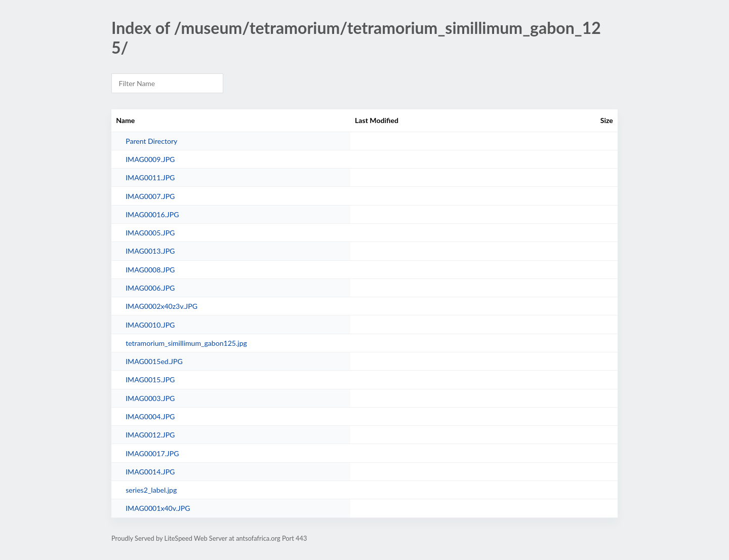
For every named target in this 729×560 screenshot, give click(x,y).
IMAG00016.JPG (152, 214)
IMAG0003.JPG (150, 398)
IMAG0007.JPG (150, 196)
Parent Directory (151, 141)
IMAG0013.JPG (150, 251)
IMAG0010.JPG (150, 325)
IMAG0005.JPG (150, 233)
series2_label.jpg (151, 490)
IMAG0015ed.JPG (154, 361)
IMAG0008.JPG (150, 270)
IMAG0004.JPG (150, 416)
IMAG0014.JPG (150, 472)
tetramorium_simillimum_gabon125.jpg (186, 343)
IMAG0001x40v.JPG (158, 508)
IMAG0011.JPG (150, 177)
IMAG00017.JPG (152, 453)
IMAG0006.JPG (150, 288)
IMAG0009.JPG (150, 159)
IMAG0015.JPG (150, 379)
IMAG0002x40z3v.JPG (161, 306)
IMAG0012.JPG (150, 435)
